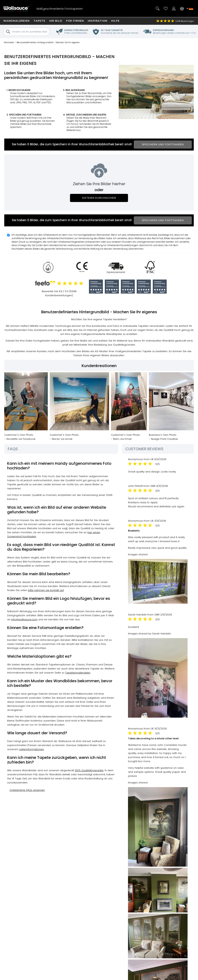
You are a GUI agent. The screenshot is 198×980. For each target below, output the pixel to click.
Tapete (39, 21)
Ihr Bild (56, 21)
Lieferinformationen (32, 749)
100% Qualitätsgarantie (89, 770)
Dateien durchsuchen (99, 198)
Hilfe (115, 21)
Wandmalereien (16, 21)
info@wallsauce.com (24, 619)
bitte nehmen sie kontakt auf (46, 590)
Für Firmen (75, 21)
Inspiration (98, 21)
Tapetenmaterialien (78, 673)
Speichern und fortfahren (163, 144)
